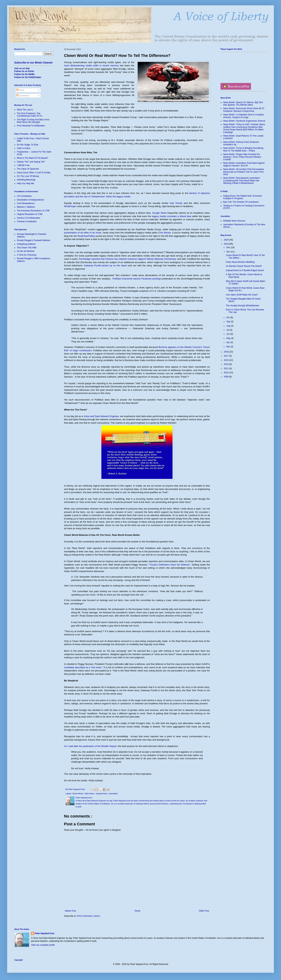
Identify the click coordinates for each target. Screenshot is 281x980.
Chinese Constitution (27, 221)
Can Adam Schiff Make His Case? (242, 295)
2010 (227, 373)
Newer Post (70, 911)
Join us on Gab (22, 68)
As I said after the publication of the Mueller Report (90, 746)
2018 (227, 352)
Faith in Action (24, 148)
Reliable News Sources (234, 221)
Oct (228, 317)
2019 (227, 244)
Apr (228, 342)
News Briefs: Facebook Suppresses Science (244, 121)
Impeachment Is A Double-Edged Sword (245, 270)
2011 (227, 368)
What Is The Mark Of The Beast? (32, 158)
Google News (159, 213)
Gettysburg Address (26, 244)
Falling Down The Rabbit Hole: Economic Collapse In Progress (243, 197)
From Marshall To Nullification (31, 126)
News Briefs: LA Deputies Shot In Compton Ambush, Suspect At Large (244, 116)
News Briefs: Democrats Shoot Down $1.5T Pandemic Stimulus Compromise (244, 110)
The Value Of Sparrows (28, 169)
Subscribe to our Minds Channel (33, 63)
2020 (227, 240)
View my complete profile (43, 945)
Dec (229, 247)
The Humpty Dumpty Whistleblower (243, 306)
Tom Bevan (165, 233)
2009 (227, 377)
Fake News (90, 794)
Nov (229, 252)
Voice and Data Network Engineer (101, 416)
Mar (229, 347)
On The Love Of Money (28, 176)
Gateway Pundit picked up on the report (106, 265)
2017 (227, 356)
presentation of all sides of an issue (83, 233)
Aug (229, 326)
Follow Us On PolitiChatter (28, 77)
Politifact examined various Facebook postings (137, 279)
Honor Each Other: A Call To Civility (34, 173)
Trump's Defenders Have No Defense (170, 565)
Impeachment (102, 794)
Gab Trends (176, 203)
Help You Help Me (25, 183)
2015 (227, 364)
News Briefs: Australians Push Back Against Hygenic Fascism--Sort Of (244, 164)
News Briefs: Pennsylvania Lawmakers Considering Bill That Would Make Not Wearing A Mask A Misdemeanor (242, 181)
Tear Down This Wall (27, 248)
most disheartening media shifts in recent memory (91, 66)
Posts (20, 90)
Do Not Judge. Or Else (28, 145)
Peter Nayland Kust (44, 933)
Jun (228, 334)
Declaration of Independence (31, 200)
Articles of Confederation (29, 218)
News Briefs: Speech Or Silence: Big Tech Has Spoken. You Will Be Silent (243, 104)
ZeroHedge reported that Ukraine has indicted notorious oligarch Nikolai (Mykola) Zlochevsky (127, 259)
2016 (227, 360)
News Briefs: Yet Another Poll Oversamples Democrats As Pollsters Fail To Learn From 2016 (244, 172)
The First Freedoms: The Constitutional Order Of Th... (30, 115)
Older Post (204, 911)
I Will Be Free (23, 165)
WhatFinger (70, 206)
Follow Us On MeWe (24, 74)
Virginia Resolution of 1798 (30, 214)
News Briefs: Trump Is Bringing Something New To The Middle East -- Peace (243, 149)
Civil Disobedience (26, 203)
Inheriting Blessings (26, 180)
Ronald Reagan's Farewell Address (34, 240)
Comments (23, 96)
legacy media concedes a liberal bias (172, 216)
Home (137, 911)
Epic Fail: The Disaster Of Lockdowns (241, 202)
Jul (228, 330)
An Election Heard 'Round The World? (244, 266)
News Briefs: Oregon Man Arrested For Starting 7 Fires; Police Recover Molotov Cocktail (242, 157)
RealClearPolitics (86, 236)
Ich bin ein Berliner (26, 251)
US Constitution (24, 196)
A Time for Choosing (26, 255)
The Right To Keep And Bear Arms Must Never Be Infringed (33, 121)
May (229, 338)
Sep (229, 322)
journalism (113, 794)
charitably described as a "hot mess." (83, 667)
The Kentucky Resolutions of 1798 (33, 211)
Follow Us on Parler (24, 71)
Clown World (78, 794)
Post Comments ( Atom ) (89, 916)
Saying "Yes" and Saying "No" (31, 162)
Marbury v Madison (26, 207)
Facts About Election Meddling (240, 262)
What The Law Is (25, 110)
